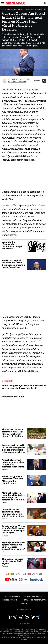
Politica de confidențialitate (34, 600)
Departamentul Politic (17, 82)
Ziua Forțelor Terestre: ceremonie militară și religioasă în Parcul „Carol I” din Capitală (13, 433)
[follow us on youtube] (11, 580)
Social (16, 9)
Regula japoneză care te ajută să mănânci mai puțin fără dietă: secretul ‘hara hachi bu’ (13, 546)
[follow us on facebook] (36, 580)
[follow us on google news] (13, 574)
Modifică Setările (24, 610)
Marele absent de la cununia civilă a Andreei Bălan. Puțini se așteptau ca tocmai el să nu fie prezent (14, 496)
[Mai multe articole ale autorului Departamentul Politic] (4, 81)
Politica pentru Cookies (33, 596)
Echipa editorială (12, 596)
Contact (24, 604)
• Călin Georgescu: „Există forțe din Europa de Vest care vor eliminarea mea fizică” (24, 387)
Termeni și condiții (10, 600)
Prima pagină (7, 9)
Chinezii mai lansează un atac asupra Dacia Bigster (12, 561)
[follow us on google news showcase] (33, 574)
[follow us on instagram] (23, 580)
